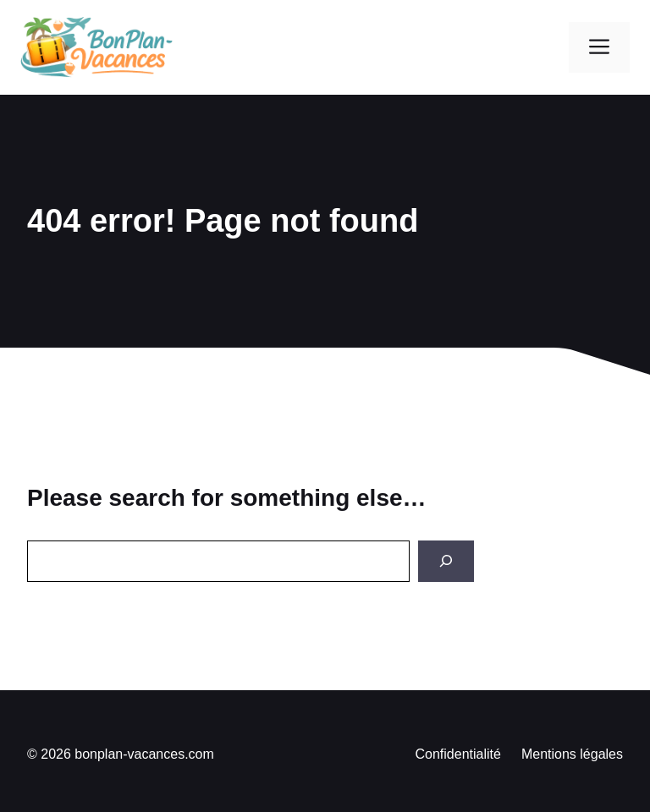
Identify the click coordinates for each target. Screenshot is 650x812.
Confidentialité (458, 754)
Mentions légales (572, 754)
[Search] (446, 561)
